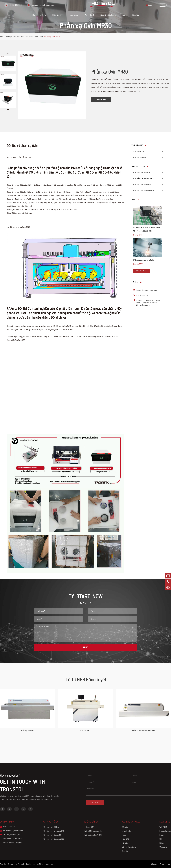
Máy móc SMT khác (25, 37)
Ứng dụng (74, 15)
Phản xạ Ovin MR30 (52, 37)
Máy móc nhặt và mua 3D (142, 184)
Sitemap (154, 864)
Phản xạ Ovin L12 (27, 730)
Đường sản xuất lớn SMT (93, 835)
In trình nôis (126, 831)
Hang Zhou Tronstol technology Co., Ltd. (24, 864)
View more (141, 271)
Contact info (7, 822)
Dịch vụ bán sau (165, 831)
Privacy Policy (165, 864)
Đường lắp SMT (139, 151)
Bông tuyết (38, 37)
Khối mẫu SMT (89, 827)
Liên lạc (135, 15)
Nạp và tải (126, 839)
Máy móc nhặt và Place (142, 172)
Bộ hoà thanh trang (129, 847)
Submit (95, 802)
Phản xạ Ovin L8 (85, 730)
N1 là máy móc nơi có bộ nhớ (144, 260)
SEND (85, 647)
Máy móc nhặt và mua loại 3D (144, 190)
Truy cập (125, 851)
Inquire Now (101, 99)
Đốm (124, 15)
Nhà (2, 37)
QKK (161, 839)
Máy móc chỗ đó (39, 15)
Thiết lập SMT (58, 15)
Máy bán (125, 843)
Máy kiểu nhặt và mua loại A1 (144, 178)
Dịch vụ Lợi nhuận (108, 15)
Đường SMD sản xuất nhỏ (93, 831)
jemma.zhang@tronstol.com (43, 5)
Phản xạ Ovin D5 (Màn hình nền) (144, 730)
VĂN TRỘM (89, 15)
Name (124, 835)
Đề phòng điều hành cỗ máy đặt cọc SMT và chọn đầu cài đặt (147, 229)
